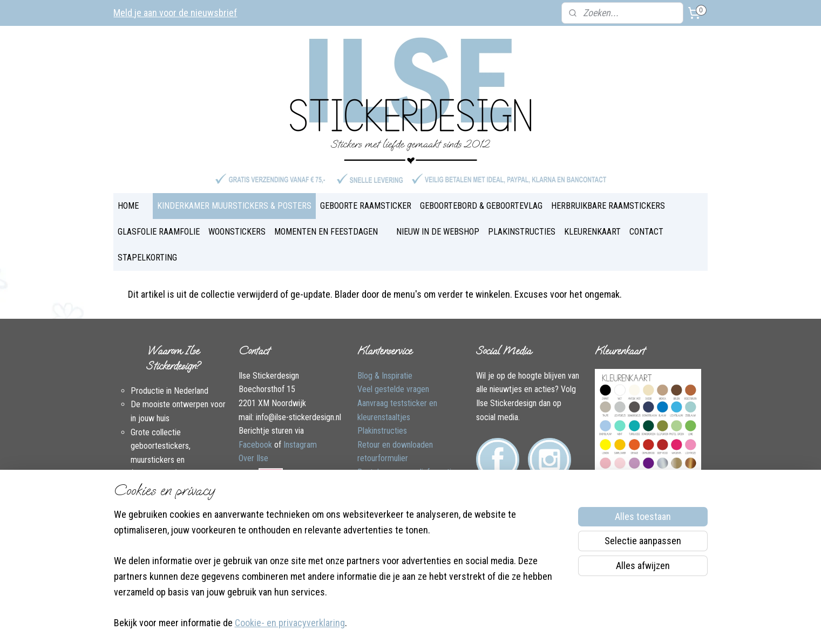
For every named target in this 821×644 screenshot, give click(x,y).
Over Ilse (253, 458)
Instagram (300, 445)
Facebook (255, 445)
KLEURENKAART (592, 232)
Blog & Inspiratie (385, 376)
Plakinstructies (382, 431)
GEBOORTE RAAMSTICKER (366, 206)
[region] (340, 576)
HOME (128, 206)
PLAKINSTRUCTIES (522, 232)
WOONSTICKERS (237, 232)
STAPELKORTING (147, 258)
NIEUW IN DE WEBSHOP (438, 232)
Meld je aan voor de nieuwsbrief (175, 13)
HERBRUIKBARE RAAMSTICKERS (608, 206)
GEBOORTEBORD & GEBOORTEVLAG (481, 206)
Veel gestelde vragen (393, 389)
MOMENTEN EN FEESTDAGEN (326, 232)
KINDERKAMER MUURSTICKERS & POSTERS (234, 206)
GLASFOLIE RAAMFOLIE (159, 232)
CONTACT (646, 232)
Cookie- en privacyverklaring (290, 623)
